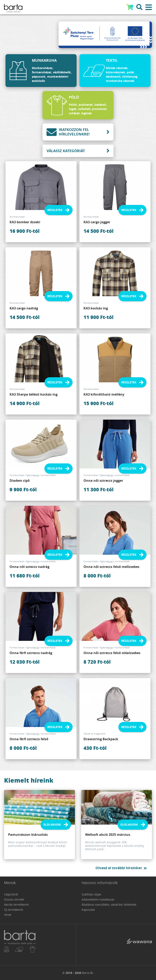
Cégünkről (11, 894)
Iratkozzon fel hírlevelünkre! (68, 132)
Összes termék (14, 899)
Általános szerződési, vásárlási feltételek (109, 905)
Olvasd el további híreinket (119, 868)
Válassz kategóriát (66, 151)
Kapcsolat (88, 910)
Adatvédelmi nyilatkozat (98, 899)
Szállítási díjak (91, 894)
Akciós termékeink (16, 905)
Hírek (8, 915)
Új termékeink (14, 910)
